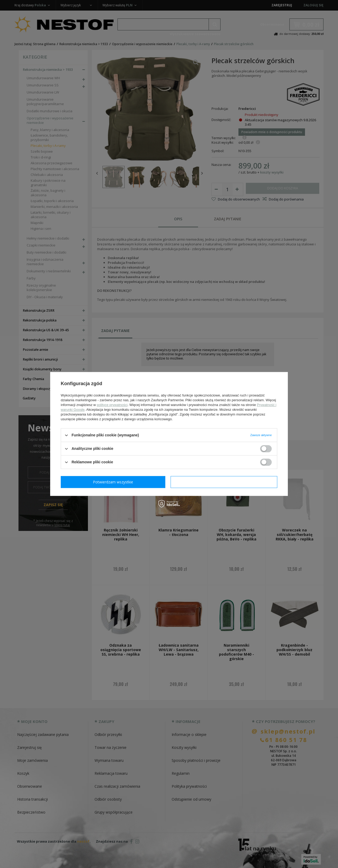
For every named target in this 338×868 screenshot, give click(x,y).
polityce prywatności (112, 405)
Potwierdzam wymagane (114, 482)
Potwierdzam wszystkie (225, 482)
